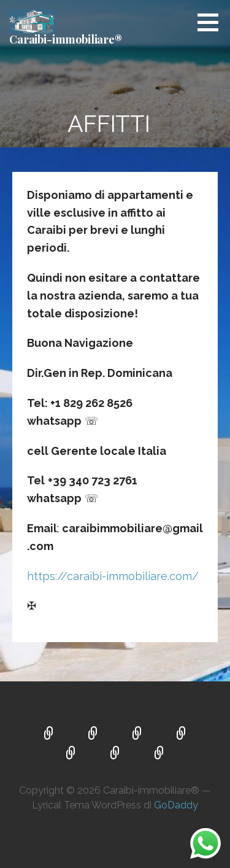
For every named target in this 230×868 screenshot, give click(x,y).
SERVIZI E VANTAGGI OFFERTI (115, 754)
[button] (212, 22)
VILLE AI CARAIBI (49, 734)
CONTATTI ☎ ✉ (159, 754)
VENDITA (93, 734)
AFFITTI (71, 754)
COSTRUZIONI (137, 734)
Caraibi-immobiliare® (66, 39)
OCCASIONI (182, 734)
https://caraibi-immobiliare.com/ (113, 576)
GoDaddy (176, 805)
